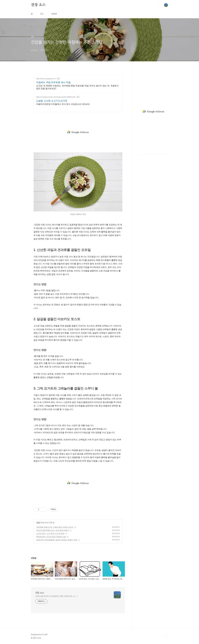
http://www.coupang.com (46, 79)
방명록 (54, 14)
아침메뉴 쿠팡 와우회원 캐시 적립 (53, 82)
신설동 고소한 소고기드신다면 (52, 101)
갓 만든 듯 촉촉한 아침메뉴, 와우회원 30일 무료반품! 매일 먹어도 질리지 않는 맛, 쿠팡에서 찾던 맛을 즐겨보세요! (77, 87)
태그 (42, 14)
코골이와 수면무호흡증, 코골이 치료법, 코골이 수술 (57, 540)
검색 (160, 5)
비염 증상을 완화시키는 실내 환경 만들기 (52, 530)
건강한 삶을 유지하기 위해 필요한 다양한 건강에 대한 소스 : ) (56, 596)
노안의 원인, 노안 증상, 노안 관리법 (50, 533)
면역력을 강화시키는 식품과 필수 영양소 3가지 (55, 527)
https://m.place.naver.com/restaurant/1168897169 (56, 97)
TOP (166, 636)
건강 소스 (38, 5)
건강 (38, 523)
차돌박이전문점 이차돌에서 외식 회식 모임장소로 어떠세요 (63, 104)
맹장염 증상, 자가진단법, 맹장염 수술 (51, 537)
